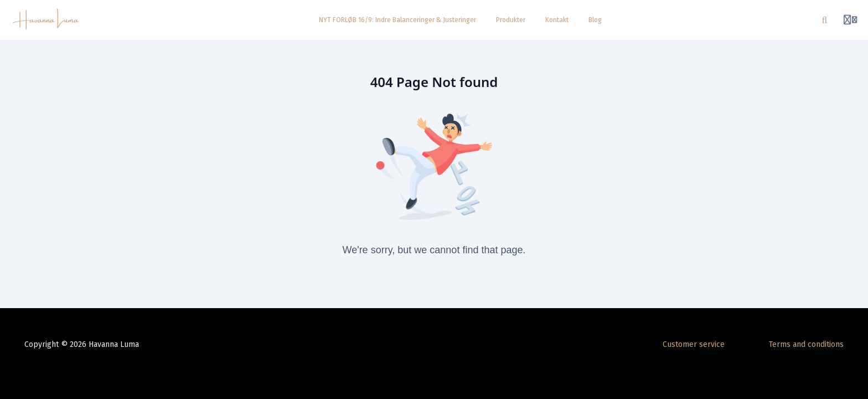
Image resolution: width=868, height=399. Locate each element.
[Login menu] (850, 20)
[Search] (825, 20)
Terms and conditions (806, 344)
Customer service (694, 344)
